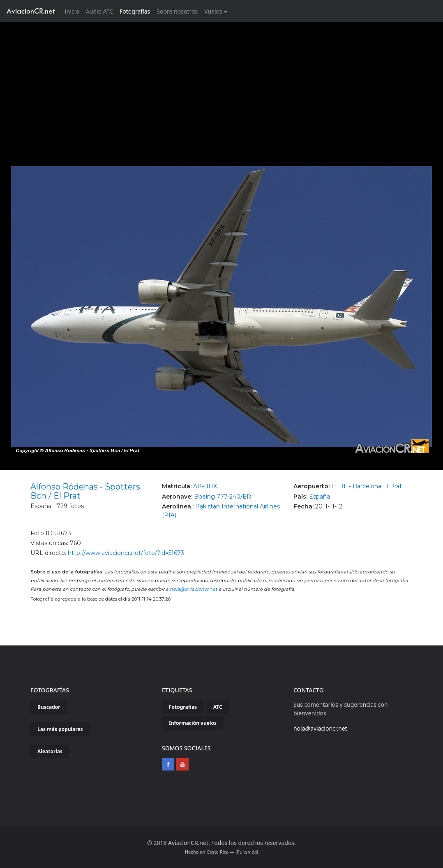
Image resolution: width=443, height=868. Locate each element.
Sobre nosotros (177, 11)
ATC (218, 707)
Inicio (74, 11)
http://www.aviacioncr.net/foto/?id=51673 (126, 553)
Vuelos (213, 11)
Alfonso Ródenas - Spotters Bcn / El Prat (85, 491)
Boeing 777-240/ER (223, 497)
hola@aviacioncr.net (194, 589)
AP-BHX (205, 486)
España (320, 497)
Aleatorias (50, 751)
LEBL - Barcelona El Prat (367, 486)
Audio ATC (99, 11)
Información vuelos (193, 723)
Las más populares (60, 729)
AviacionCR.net (31, 11)
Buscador (49, 707)
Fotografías (135, 11)
